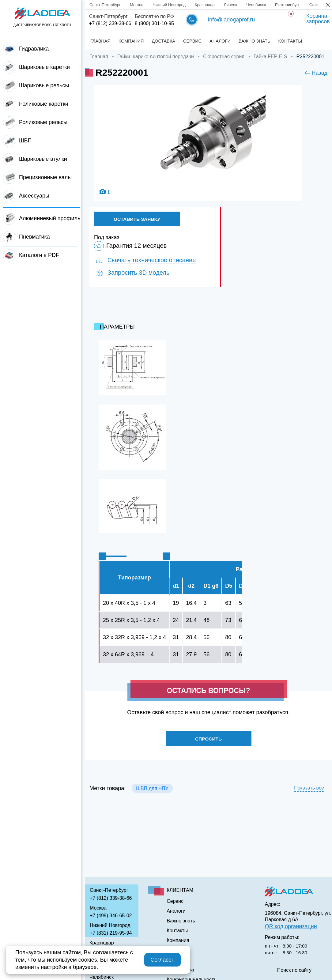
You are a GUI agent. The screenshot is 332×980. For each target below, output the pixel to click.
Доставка (163, 41)
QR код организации (291, 926)
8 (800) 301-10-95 (154, 23)
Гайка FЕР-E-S (270, 57)
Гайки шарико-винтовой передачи (156, 57)
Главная (99, 41)
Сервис (192, 41)
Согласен (162, 960)
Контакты (291, 41)
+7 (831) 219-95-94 (111, 933)
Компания (130, 41)
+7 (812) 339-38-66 (110, 23)
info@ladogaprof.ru (231, 20)
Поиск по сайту (294, 970)
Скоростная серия (224, 57)
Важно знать (255, 41)
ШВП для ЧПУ (152, 790)
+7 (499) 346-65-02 (111, 916)
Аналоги (221, 41)
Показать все (309, 790)
